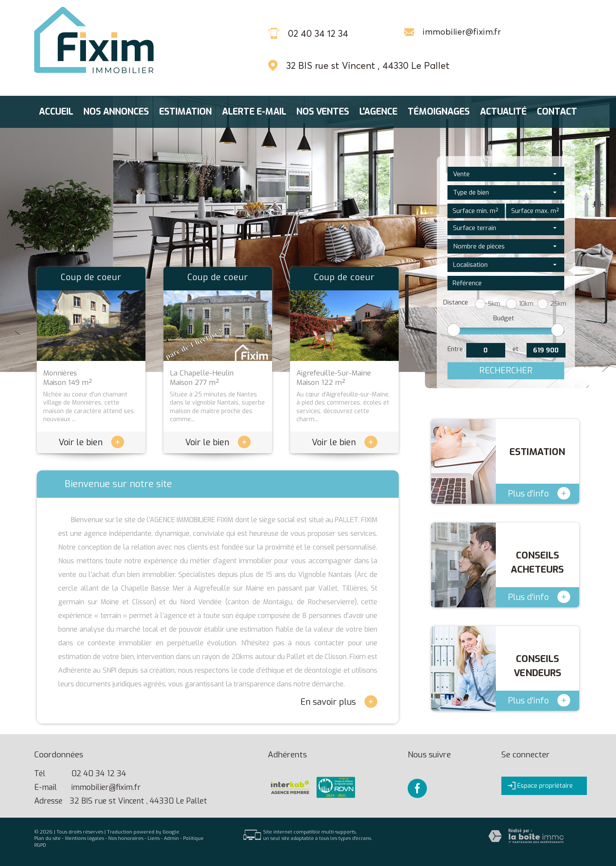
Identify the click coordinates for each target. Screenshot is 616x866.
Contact (557, 112)
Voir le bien (91, 442)
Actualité (503, 112)
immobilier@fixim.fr (462, 32)
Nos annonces (116, 112)
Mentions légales (84, 838)
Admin (171, 838)
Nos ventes (323, 112)
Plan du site (47, 838)
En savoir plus (339, 702)
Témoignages (439, 112)
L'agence (378, 112)
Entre (455, 349)
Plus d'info (539, 493)
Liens (154, 838)
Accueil (56, 112)
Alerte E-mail (254, 112)
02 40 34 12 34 (99, 774)
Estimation (185, 112)
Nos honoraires (126, 838)
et (515, 349)
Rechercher (506, 371)
